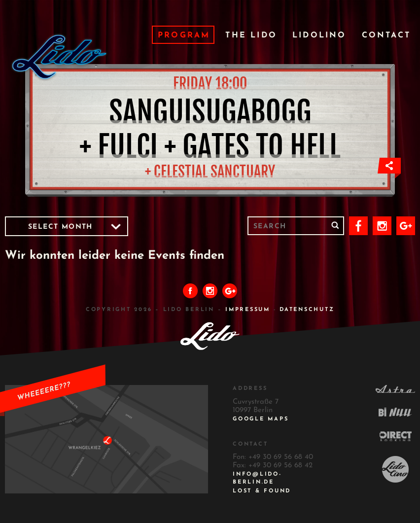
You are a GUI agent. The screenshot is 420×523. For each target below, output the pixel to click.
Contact (386, 35)
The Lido (251, 35)
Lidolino (319, 35)
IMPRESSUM (248, 310)
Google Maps (261, 419)
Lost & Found (262, 491)
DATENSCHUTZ (307, 310)
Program (184, 35)
